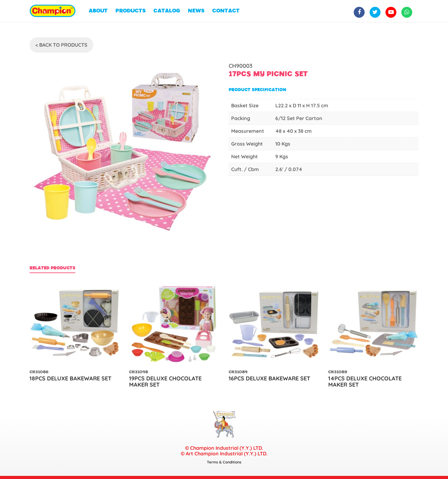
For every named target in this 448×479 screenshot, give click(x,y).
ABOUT (98, 11)
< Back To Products (61, 45)
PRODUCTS (131, 11)
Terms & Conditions (224, 462)
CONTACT (226, 11)
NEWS (196, 11)
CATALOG (167, 11)
